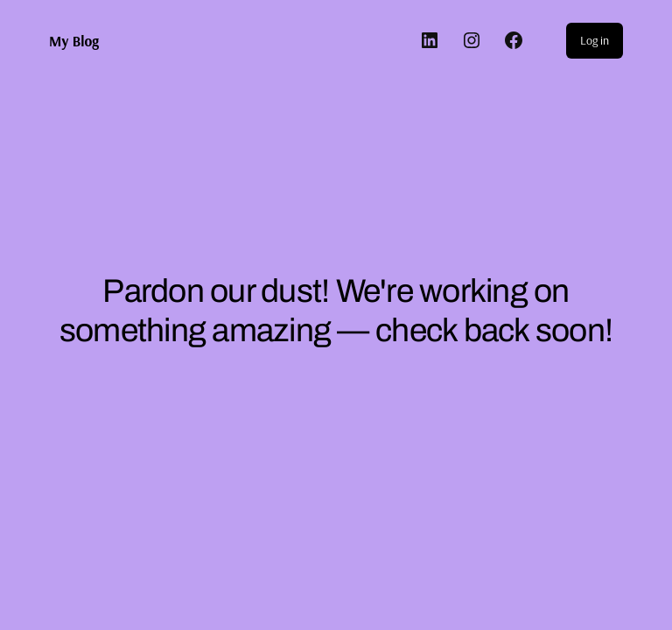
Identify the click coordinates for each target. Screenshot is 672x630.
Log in (595, 40)
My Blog (74, 41)
